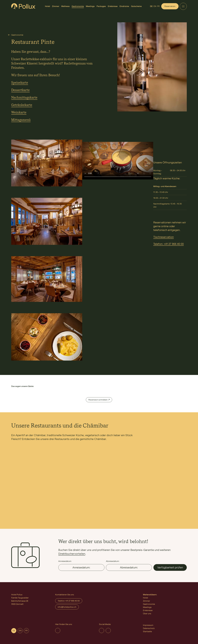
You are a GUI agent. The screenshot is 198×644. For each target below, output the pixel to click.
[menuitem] (47, 6)
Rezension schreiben (98, 400)
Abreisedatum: (113, 561)
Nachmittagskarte (24, 98)
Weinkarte (19, 113)
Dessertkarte (20, 90)
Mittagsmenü (21, 120)
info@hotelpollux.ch (67, 607)
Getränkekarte (22, 105)
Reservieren (170, 6)
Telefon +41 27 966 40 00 (69, 601)
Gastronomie (17, 35)
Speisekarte (20, 83)
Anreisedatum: (65, 561)
